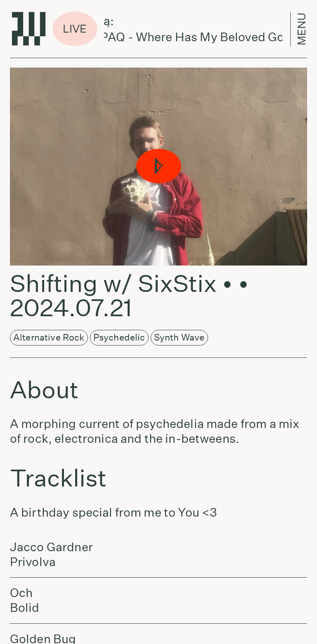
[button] (158, 167)
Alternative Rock (49, 337)
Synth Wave (179, 337)
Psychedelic (119, 337)
